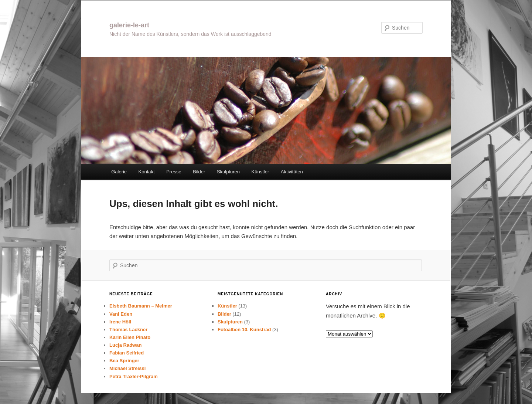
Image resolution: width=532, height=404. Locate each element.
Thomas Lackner (128, 330)
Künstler (260, 172)
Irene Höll (120, 322)
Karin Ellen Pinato (130, 337)
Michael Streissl (127, 368)
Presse (174, 172)
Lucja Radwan (125, 345)
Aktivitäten (292, 172)
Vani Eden (121, 314)
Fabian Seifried (127, 353)
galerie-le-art (129, 25)
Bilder (199, 172)
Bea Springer (124, 361)
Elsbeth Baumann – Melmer (141, 306)
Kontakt (147, 172)
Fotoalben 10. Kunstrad (244, 330)
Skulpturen (228, 172)
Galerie (119, 172)
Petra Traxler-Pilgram (134, 376)
